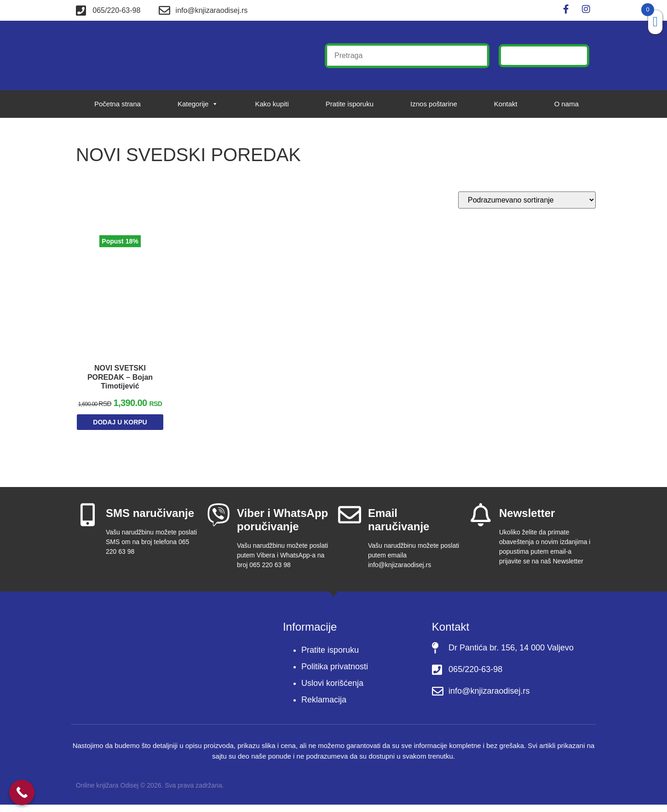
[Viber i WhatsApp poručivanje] (218, 522)
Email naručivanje (399, 528)
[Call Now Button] (22, 792)
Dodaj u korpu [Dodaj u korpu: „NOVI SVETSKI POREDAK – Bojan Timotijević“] (120, 432)
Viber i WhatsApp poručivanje (282, 528)
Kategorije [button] (198, 104)
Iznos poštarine (434, 104)
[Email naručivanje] (350, 522)
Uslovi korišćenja (332, 691)
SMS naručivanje (150, 521)
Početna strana (118, 104)
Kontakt (506, 104)
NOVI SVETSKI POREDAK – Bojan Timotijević (120, 374)
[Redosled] (527, 200)
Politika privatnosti (335, 674)
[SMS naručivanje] (87, 522)
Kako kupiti (272, 104)
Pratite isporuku (350, 104)
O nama (566, 104)
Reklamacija (324, 708)
